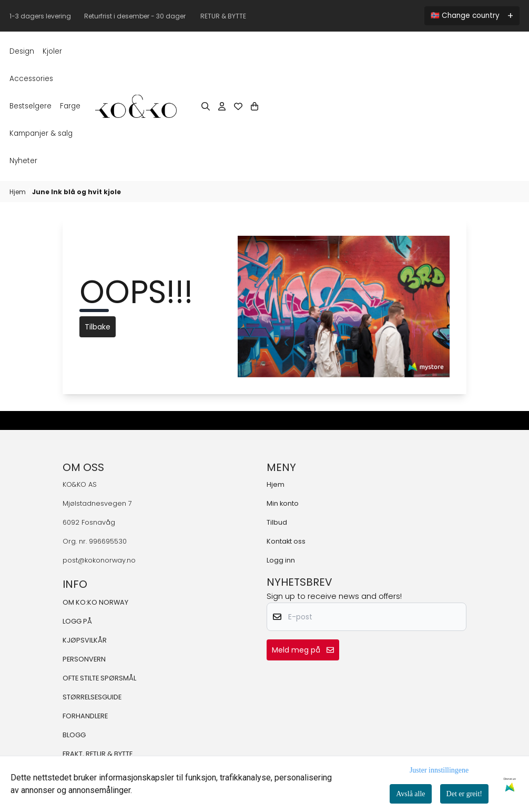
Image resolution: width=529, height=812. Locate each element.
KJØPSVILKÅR (85, 640)
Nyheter (23, 161)
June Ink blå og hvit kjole (77, 192)
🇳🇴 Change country (465, 16)
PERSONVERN (84, 659)
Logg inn (281, 560)
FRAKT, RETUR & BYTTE (98, 754)
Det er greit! (464, 794)
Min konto (283, 503)
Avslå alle (410, 794)
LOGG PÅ (77, 621)
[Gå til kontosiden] (222, 106)
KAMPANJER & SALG (41, 133)
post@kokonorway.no (99, 560)
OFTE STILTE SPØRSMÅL (99, 678)
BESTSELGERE (30, 106)
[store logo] (136, 106)
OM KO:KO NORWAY (95, 602)
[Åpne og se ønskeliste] (238, 106)
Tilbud (277, 522)
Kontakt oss (286, 541)
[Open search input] (206, 106)
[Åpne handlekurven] (255, 106)
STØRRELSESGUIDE (92, 697)
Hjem (18, 192)
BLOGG (74, 735)
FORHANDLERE (85, 716)
